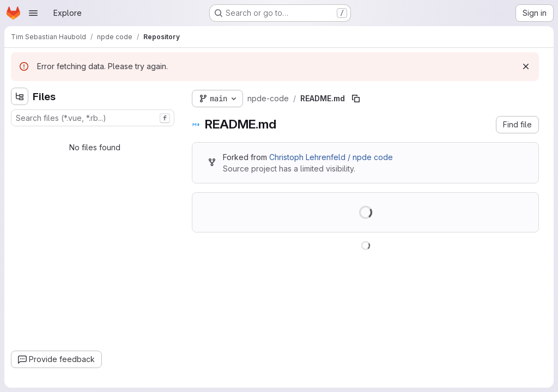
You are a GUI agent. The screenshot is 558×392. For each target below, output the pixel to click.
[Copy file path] (356, 99)
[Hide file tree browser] (20, 96)
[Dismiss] (526, 66)
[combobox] (93, 118)
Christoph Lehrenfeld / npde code (331, 157)
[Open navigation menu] (33, 13)
